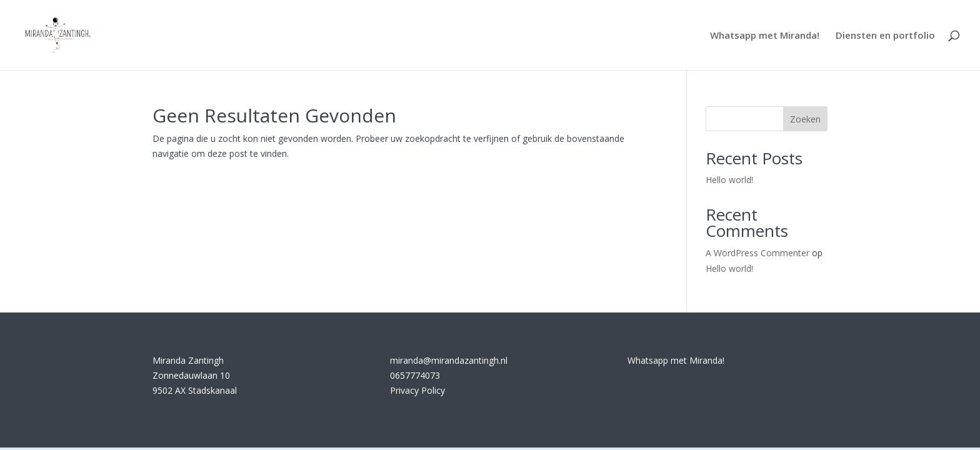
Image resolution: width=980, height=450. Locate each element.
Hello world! (729, 180)
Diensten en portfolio (885, 36)
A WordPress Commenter (757, 253)
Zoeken (805, 119)
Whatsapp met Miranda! (765, 36)
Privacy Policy (417, 390)
